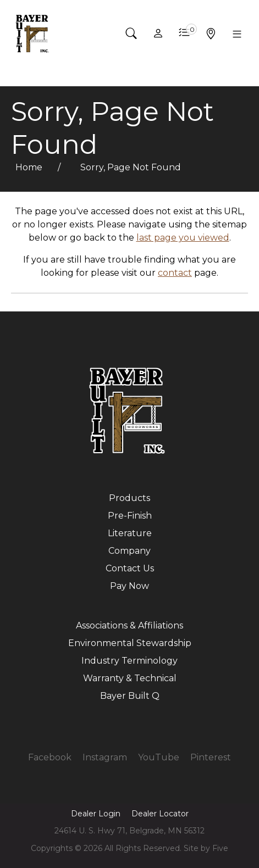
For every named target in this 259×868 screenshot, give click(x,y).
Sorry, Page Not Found (131, 167)
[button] (131, 34)
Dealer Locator (160, 814)
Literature (130, 533)
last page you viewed (183, 238)
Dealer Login (96, 814)
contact (175, 273)
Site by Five (206, 848)
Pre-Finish (130, 516)
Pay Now (129, 586)
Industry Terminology (129, 661)
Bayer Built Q (130, 696)
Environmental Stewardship (130, 643)
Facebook (50, 757)
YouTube (159, 757)
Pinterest (211, 757)
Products (129, 498)
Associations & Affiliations (129, 625)
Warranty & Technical (130, 678)
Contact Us (130, 568)
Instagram (105, 757)
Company (129, 551)
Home (30, 167)
